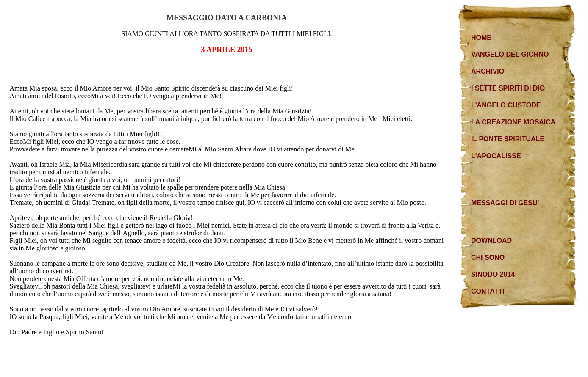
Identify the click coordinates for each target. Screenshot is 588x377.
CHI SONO (488, 257)
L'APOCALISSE (496, 156)
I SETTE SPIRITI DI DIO (508, 88)
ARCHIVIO (488, 71)
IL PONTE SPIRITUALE (508, 139)
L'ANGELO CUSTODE (506, 105)
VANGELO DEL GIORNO (510, 54)
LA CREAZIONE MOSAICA (513, 122)
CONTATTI (488, 291)
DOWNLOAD (491, 241)
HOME (481, 37)
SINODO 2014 (493, 274)
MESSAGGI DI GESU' (505, 203)
